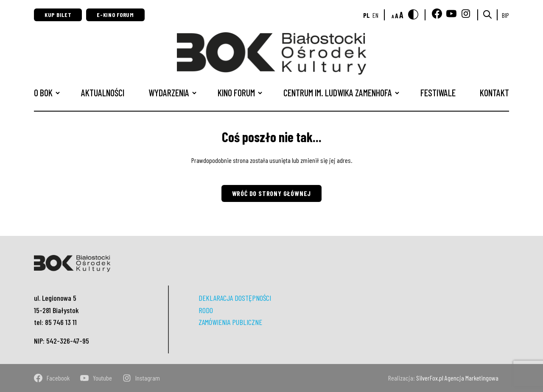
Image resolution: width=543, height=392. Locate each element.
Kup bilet (58, 15)
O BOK (43, 92)
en (375, 15)
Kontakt (494, 92)
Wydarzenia (169, 92)
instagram (141, 378)
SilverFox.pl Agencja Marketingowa (457, 378)
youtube (96, 378)
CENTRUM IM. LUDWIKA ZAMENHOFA (338, 92)
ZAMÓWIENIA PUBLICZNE (230, 322)
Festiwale (438, 92)
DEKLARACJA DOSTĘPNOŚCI (235, 298)
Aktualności (103, 92)
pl (367, 15)
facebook (52, 378)
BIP (505, 15)
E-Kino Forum (115, 15)
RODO (206, 310)
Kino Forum (236, 92)
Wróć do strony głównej (272, 193)
